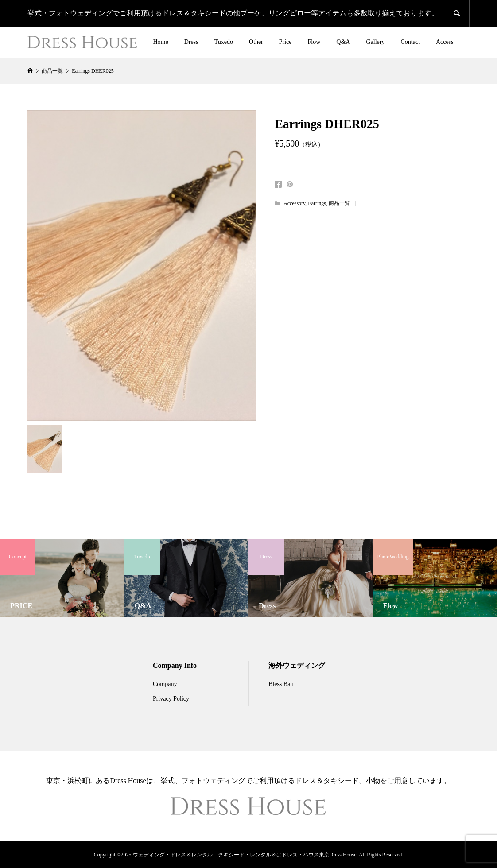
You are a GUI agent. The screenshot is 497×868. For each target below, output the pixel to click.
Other (256, 42)
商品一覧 (339, 203)
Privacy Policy (171, 699)
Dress (191, 42)
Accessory (294, 203)
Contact (410, 42)
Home (161, 42)
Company (165, 684)
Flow (314, 42)
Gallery (375, 42)
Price (285, 42)
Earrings (317, 203)
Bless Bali (281, 684)
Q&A (343, 42)
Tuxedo (224, 42)
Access (445, 42)
